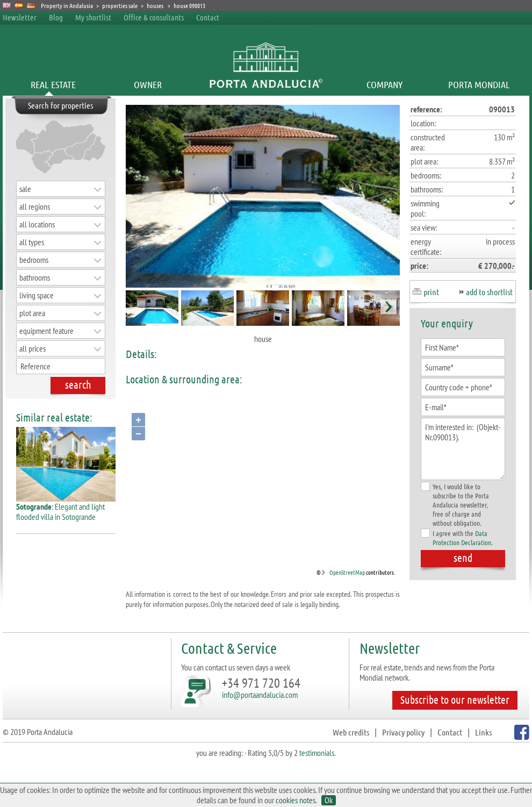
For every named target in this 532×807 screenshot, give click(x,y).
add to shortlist (489, 292)
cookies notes (296, 800)
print (431, 292)
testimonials (317, 753)
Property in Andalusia (67, 5)
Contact (208, 17)
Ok (329, 800)
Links (483, 732)
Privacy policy (403, 732)
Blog (56, 17)
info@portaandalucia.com (260, 695)
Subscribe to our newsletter (455, 699)
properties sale (120, 5)
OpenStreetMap (347, 572)
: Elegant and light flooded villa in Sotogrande (66, 508)
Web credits (351, 732)
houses (156, 5)
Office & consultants (154, 17)
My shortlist (93, 17)
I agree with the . (457, 538)
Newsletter (20, 17)
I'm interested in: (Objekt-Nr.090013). (463, 449)
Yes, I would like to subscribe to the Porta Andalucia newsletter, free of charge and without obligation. (455, 505)
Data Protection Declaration (462, 538)
